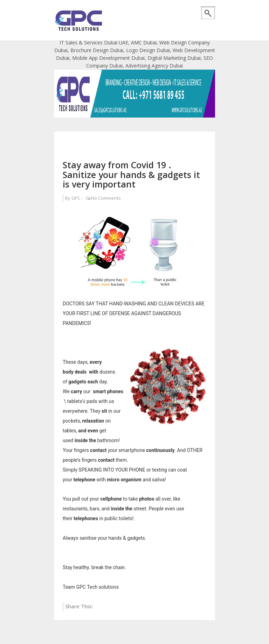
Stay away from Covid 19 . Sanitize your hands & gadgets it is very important (131, 174)
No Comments (106, 198)
